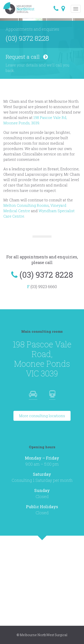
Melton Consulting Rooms (26, 205)
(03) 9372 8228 (27, 38)
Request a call (27, 57)
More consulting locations (42, 416)
